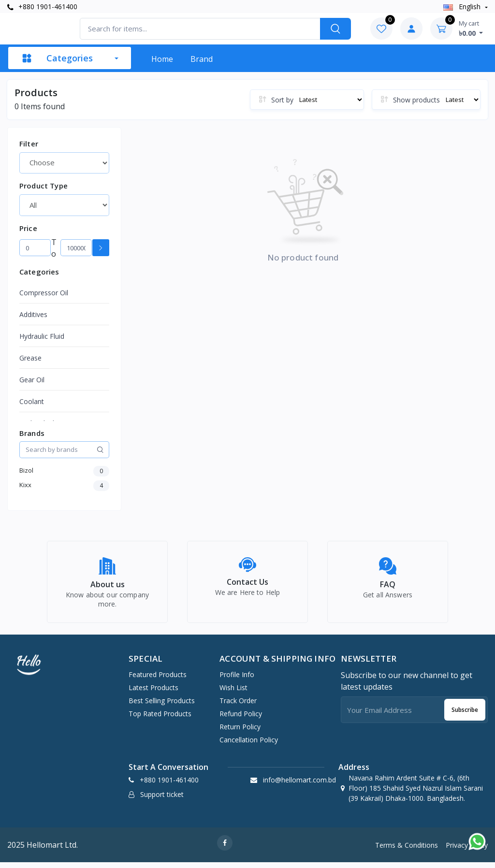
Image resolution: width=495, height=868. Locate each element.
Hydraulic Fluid (42, 336)
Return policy (240, 732)
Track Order (238, 706)
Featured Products (158, 680)
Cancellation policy (249, 745)
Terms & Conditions (407, 850)
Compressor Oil (44, 293)
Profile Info (237, 680)
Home (162, 59)
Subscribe (465, 715)
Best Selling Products (162, 706)
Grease (30, 358)
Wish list (233, 693)
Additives (33, 314)
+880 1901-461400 (42, 7)
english (463, 7)
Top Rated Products (160, 719)
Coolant (32, 401)
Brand (202, 59)
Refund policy (241, 719)
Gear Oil (32, 380)
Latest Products (153, 693)
